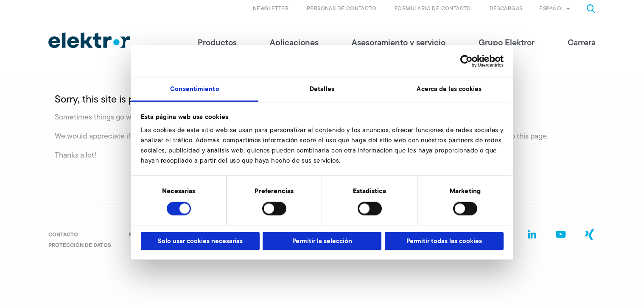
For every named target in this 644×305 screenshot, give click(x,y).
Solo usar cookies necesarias (200, 241)
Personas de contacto (342, 8)
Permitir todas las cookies (444, 241)
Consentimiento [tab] (195, 89)
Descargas (506, 8)
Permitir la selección (322, 241)
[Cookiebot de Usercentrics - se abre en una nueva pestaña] (466, 61)
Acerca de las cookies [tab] (449, 89)
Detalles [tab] (322, 89)
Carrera (582, 42)
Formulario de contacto (433, 8)
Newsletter (271, 8)
